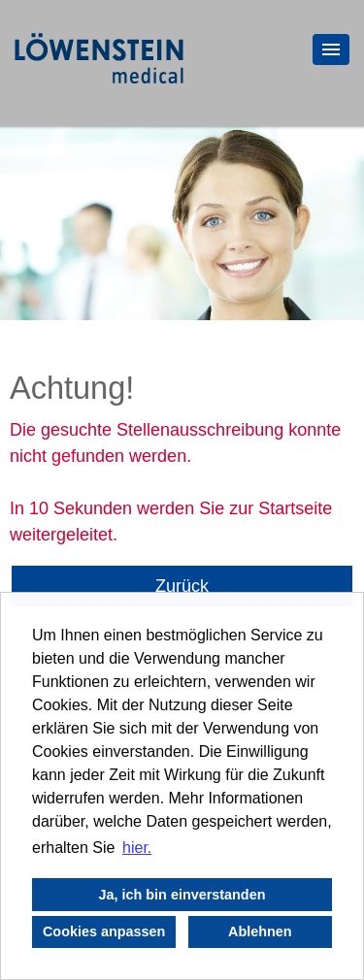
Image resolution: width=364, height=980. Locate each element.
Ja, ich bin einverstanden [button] (182, 895)
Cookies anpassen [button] (104, 931)
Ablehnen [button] (260, 931)
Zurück (182, 586)
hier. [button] (137, 848)
